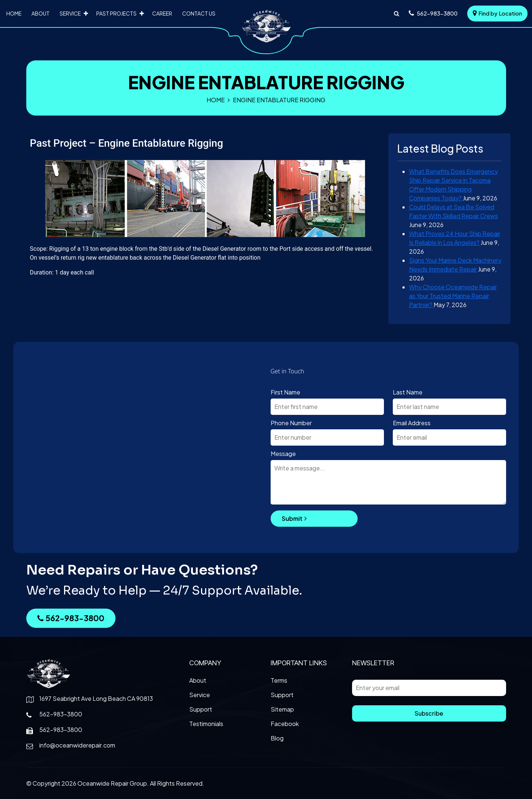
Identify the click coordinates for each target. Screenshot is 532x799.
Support (201, 709)
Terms (279, 680)
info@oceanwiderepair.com (77, 745)
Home (14, 13)
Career (162, 13)
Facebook (285, 724)
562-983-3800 (71, 618)
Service (70, 13)
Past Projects (116, 13)
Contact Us (199, 13)
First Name (285, 392)
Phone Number (291, 423)
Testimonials (206, 724)
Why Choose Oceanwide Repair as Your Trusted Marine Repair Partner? (453, 296)
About (41, 13)
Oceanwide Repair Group (112, 783)
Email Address (412, 423)
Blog (277, 738)
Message (283, 454)
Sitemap (282, 709)
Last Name (408, 392)
